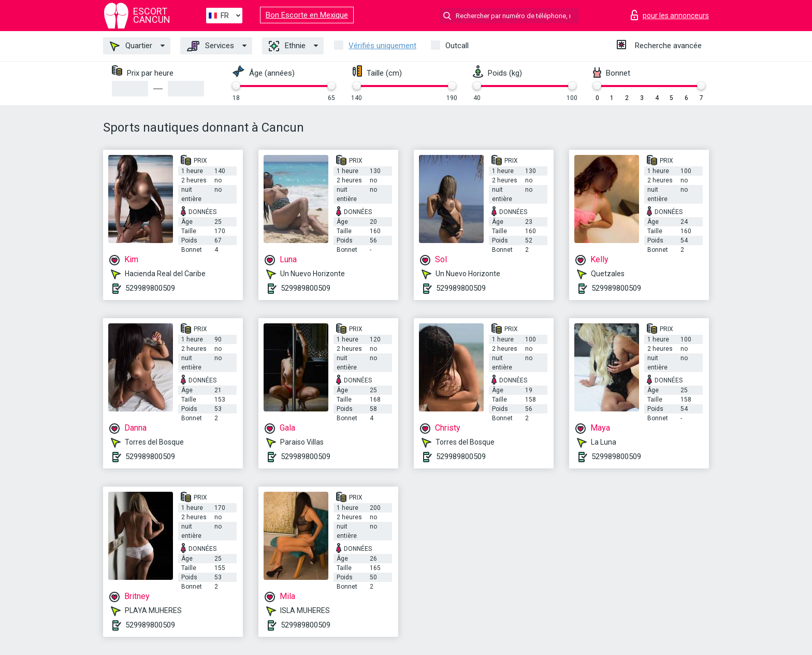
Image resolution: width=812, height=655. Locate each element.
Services (211, 46)
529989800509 (150, 288)
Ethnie (287, 46)
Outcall (457, 46)
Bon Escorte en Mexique (307, 15)
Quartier (131, 46)
